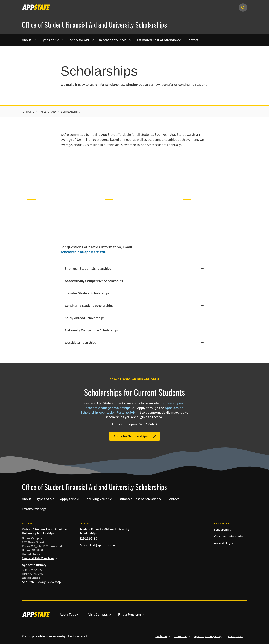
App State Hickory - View (44, 582)
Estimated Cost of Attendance (159, 40)
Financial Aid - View (40, 558)
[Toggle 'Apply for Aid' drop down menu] (93, 40)
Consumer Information (229, 536)
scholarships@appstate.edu (83, 252)
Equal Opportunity (210, 636)
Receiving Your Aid (113, 40)
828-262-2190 (88, 538)
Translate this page (34, 509)
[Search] (243, 8)
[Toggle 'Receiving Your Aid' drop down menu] (130, 40)
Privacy (238, 636)
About (27, 40)
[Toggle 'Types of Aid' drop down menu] (63, 40)
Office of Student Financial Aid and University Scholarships (94, 25)
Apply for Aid (79, 40)
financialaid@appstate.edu (97, 545)
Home (28, 112)
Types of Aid (50, 40)
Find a (132, 614)
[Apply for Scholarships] (134, 436)
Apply (71, 614)
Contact (192, 40)
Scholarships (222, 530)
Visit (100, 614)
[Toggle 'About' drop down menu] (35, 40)
